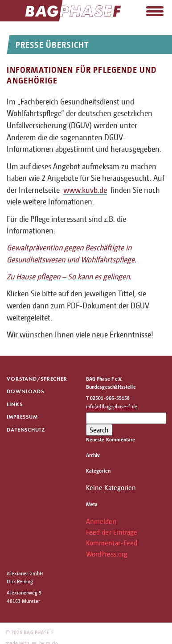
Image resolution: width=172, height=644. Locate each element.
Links (14, 404)
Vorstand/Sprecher (37, 379)
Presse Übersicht (52, 44)
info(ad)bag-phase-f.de (112, 406)
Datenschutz (26, 430)
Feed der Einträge (112, 532)
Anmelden (101, 521)
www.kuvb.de (85, 190)
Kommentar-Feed (112, 543)
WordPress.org (107, 554)
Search (99, 430)
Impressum (22, 417)
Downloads (25, 391)
